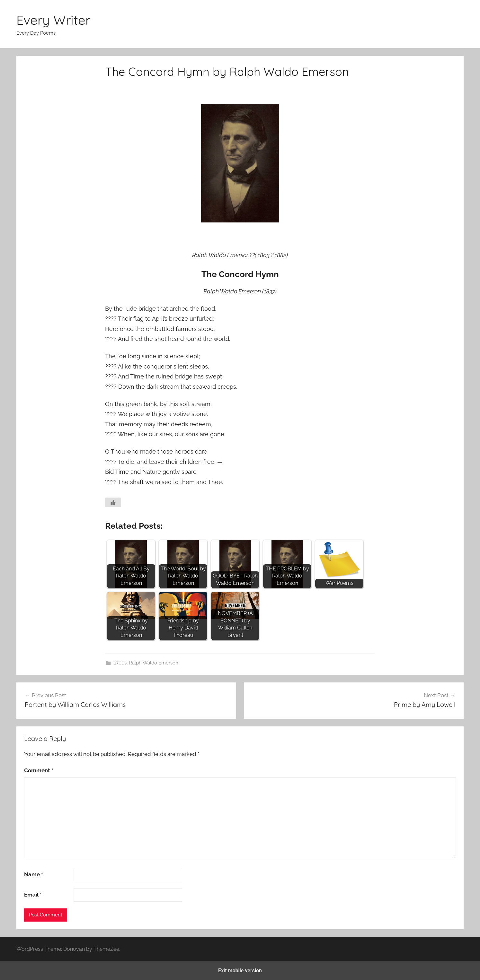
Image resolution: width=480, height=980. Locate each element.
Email (33, 895)
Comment (39, 770)
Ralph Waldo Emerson (154, 663)
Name (34, 874)
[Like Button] (113, 502)
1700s (120, 663)
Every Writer (53, 20)
